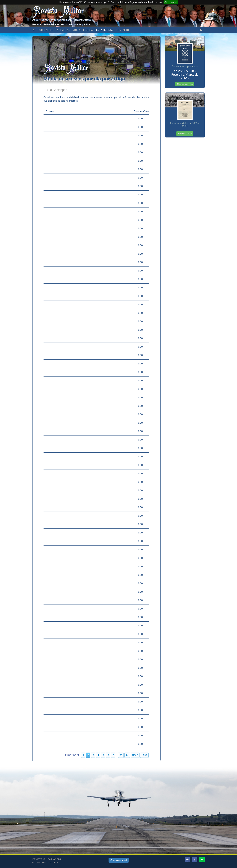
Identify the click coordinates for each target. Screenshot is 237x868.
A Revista (63, 30)
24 (127, 755)
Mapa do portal (119, 860)
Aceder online (185, 134)
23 (121, 755)
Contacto (123, 30)
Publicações (46, 30)
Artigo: (50, 111)
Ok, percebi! (171, 2)
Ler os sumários (185, 84)
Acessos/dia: (140, 111)
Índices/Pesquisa (83, 30)
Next (135, 755)
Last (144, 755)
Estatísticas (105, 30)
